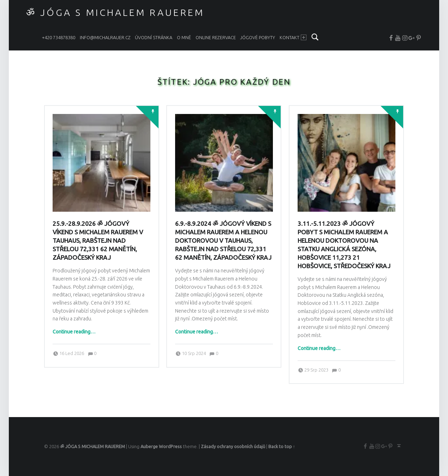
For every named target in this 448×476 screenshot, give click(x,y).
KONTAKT (293, 37)
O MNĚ (184, 37)
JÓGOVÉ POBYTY (258, 37)
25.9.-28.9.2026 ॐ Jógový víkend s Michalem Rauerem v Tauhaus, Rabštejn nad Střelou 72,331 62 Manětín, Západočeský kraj (98, 240)
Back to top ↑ (282, 446)
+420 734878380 (59, 37)
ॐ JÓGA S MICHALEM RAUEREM (115, 12)
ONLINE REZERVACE (216, 37)
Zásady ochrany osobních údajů (233, 446)
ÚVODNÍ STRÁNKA (154, 37)
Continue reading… (74, 332)
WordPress (170, 446)
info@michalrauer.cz (105, 37)
